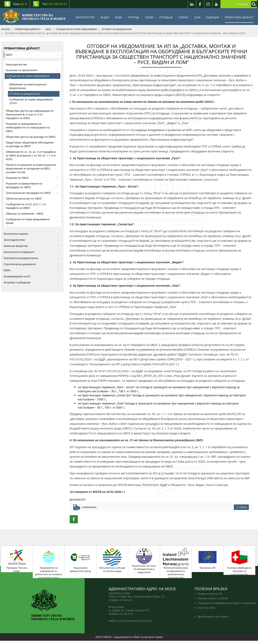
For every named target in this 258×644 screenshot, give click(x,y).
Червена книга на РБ (210, 597)
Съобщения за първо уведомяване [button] (32, 76)
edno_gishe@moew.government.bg (134, 624)
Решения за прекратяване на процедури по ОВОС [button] (32, 185)
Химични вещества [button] (31, 246)
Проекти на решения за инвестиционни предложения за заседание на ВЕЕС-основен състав (31, 169)
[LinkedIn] (192, 4)
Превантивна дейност (239, 17)
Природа (134, 17)
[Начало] (34, 17)
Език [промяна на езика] (20, 4)
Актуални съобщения (31, 282)
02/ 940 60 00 (126, 603)
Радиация (212, 17)
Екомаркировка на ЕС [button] (31, 276)
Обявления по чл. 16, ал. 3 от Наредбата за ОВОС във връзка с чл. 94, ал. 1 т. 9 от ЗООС (31, 156)
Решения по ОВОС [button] (32, 178)
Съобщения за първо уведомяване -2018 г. (31, 101)
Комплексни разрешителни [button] (31, 258)
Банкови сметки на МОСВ (212, 602)
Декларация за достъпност (213, 620)
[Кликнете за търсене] (253, 4)
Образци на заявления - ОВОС (25, 214)
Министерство (85, 17)
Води (119, 17)
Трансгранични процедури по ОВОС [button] (32, 193)
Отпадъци (166, 17)
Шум (197, 17)
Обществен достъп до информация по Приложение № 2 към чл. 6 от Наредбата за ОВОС (30, 114)
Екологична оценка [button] (31, 234)
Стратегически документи (31, 264)
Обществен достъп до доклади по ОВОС (31, 137)
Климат (183, 17)
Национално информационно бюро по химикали (227, 606)
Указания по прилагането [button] (32, 70)
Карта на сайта (206, 611)
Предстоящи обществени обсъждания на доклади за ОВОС (30, 144)
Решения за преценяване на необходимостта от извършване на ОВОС (28, 127)
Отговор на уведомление (25, 94)
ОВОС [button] (32, 55)
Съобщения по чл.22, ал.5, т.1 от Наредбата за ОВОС (26, 206)
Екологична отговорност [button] (31, 252)
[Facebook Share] (74, 519)
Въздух (105, 17)
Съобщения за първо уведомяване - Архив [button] (32, 221)
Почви (149, 17)
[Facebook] (200, 4)
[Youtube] (216, 4)
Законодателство (16, 65)
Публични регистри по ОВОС (24, 199)
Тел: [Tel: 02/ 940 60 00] (54, 4)
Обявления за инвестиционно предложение (28, 86)
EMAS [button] (31, 270)
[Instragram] (208, 4)
